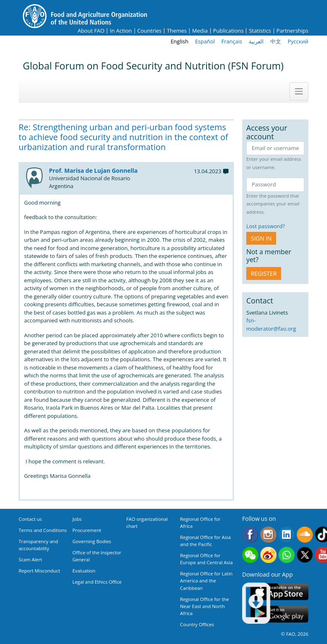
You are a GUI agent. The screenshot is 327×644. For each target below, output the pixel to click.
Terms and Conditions (43, 530)
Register (264, 273)
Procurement (87, 530)
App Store (279, 592)
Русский (298, 41)
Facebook (250, 535)
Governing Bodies (92, 541)
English (179, 41)
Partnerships (292, 31)
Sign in (261, 238)
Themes (177, 31)
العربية (256, 41)
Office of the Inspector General (97, 556)
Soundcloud (305, 535)
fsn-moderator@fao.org (271, 324)
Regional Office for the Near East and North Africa (204, 606)
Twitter (305, 555)
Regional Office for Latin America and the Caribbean (206, 581)
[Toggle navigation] (299, 91)
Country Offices (197, 624)
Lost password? (266, 226)
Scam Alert (30, 559)
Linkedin (287, 535)
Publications (228, 31)
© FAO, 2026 (295, 634)
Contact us (30, 519)
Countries (150, 31)
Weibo (268, 555)
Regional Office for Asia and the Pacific (206, 541)
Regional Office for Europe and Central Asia (206, 559)
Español (205, 41)
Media (200, 31)
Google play (279, 614)
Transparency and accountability (38, 545)
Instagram (268, 535)
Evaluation (84, 571)
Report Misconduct (39, 571)
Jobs (77, 519)
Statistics (260, 31)
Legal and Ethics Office (97, 582)
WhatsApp (287, 555)
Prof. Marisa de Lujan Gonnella (93, 171)
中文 (276, 41)
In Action (121, 31)
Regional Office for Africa (200, 522)
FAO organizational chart (147, 522)
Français (232, 41)
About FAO (91, 31)
